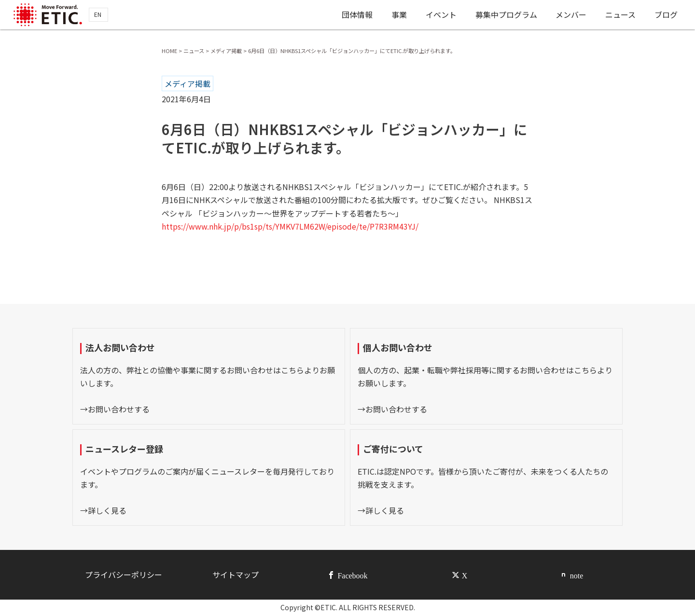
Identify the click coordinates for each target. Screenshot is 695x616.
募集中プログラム (505, 16)
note (577, 575)
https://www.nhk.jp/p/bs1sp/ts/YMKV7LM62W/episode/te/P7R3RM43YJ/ (290, 226)
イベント (439, 16)
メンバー (570, 16)
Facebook (352, 575)
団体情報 (354, 16)
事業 (396, 16)
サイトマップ (236, 575)
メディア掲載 (188, 83)
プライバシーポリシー (124, 575)
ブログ (667, 16)
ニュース (620, 16)
